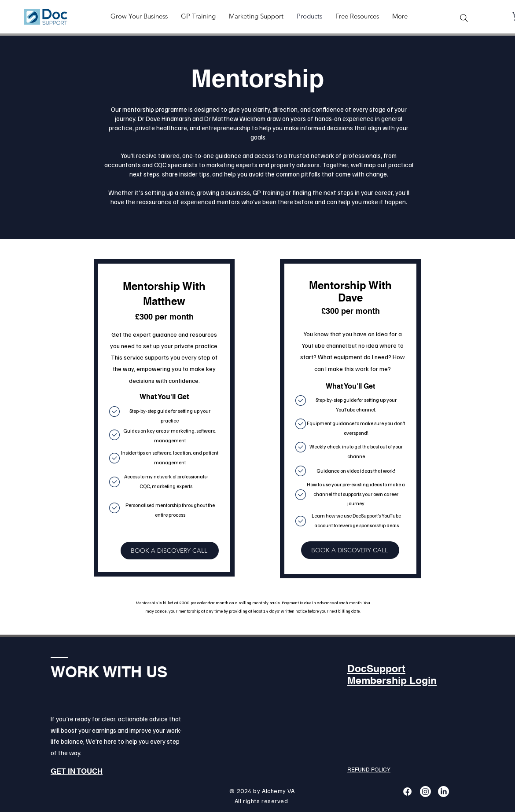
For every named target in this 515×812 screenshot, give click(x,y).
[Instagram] (425, 792)
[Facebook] (407, 792)
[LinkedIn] (443, 792)
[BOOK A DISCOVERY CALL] (170, 551)
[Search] (464, 18)
